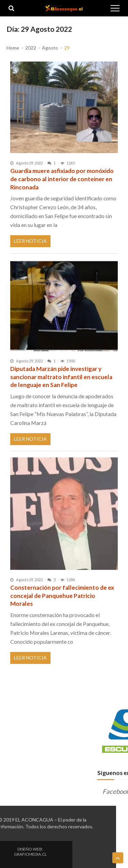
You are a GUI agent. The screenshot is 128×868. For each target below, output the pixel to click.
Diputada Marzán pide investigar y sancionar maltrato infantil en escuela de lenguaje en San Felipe (61, 377)
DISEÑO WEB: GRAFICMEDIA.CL (30, 852)
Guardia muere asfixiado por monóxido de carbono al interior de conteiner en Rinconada (62, 179)
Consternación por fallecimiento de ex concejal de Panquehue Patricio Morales (62, 596)
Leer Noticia (30, 241)
